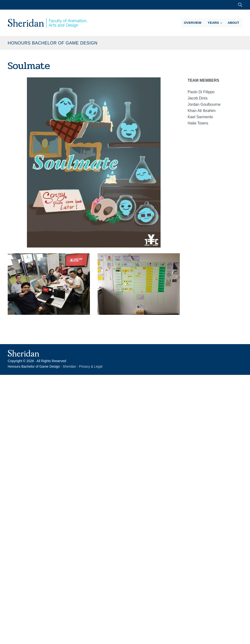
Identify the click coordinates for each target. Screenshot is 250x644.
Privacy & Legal (91, 366)
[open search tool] (240, 5)
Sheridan (69, 366)
